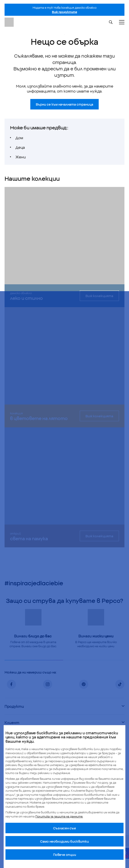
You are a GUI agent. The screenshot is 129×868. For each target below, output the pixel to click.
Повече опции (65, 855)
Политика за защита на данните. (59, 816)
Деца (20, 147)
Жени (21, 157)
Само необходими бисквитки (64, 841)
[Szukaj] (111, 22)
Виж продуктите (64, 12)
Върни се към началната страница (64, 104)
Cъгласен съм (64, 828)
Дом (19, 138)
